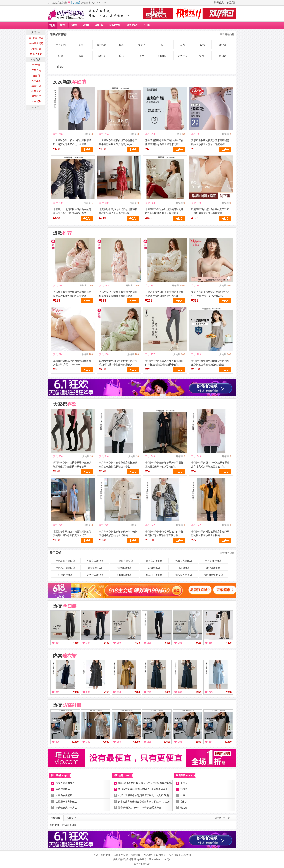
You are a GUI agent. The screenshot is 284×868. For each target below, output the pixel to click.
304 (88, 643)
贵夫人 (184, 783)
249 (211, 692)
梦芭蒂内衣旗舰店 (65, 568)
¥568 (76, 643)
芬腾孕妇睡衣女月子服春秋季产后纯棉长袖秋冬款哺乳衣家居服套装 (118, 294)
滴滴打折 (36, 49)
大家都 (65, 404)
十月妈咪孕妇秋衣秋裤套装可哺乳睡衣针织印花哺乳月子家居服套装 (164, 211)
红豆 (61, 56)
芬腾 (81, 45)
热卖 (65, 606)
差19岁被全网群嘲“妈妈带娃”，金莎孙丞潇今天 (143, 789)
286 (149, 643)
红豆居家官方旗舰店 (66, 802)
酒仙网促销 (36, 54)
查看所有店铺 (227, 553)
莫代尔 (203, 56)
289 (88, 692)
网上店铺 (59, 775)
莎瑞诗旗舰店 (65, 575)
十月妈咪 (61, 45)
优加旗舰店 (184, 568)
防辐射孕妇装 (69, 825)
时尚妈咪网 (130, 859)
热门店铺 (55, 553)
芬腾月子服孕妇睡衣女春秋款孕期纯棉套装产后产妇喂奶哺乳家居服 (164, 294)
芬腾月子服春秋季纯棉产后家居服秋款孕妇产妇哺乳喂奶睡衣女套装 (72, 294)
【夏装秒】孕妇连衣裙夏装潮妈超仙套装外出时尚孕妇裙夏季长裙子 (72, 533)
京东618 (36, 65)
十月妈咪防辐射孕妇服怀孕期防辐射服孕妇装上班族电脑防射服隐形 (210, 363)
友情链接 (56, 818)
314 (58, 643)
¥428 (137, 643)
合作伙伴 (71, 818)
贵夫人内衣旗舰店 (65, 783)
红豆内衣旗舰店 (154, 575)
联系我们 (232, 3)
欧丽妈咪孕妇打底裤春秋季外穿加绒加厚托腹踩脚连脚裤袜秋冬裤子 (72, 465)
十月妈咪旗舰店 (213, 561)
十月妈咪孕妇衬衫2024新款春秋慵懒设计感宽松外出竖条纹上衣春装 (72, 142)
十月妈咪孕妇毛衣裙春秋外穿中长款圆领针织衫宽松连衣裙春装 (118, 533)
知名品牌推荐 (58, 34)
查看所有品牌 (227, 34)
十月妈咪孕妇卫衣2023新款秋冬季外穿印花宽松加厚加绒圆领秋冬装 (210, 465)
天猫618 (35, 32)
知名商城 (35, 60)
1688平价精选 (36, 43)
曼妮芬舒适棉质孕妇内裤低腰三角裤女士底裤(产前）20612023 (72, 363)
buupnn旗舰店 (125, 575)
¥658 (168, 692)
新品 (63, 25)
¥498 (107, 643)
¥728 (137, 692)
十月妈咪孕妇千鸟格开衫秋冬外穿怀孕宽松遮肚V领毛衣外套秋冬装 (164, 533)
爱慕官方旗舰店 (95, 561)
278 (119, 692)
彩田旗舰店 (154, 568)
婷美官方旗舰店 (154, 561)
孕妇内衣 (132, 25)
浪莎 (122, 56)
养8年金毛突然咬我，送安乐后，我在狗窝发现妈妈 (145, 783)
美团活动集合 (36, 38)
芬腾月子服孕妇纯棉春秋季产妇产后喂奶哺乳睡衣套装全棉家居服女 (118, 363)
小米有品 (36, 91)
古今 (142, 56)
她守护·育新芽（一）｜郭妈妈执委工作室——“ (143, 808)
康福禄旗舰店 (213, 568)
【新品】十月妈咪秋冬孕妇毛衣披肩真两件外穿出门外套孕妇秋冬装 (72, 211)
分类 (147, 25)
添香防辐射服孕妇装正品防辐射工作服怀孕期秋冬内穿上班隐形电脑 (164, 142)
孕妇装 (99, 25)
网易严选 (36, 96)
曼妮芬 (142, 45)
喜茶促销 (36, 70)
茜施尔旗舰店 (125, 568)
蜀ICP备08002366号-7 (160, 859)
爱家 (182, 45)
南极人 (61, 67)
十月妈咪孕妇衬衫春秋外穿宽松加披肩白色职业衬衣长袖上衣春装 (118, 465)
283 (180, 742)
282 (180, 643)
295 (119, 742)
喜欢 (55, 134)
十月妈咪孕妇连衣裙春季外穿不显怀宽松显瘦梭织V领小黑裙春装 (164, 465)
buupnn (162, 56)
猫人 (162, 45)
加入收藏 (76, 3)
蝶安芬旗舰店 (95, 568)
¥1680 (75, 742)
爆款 (74, 25)
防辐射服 (115, 25)
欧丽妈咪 (101, 45)
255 (211, 643)
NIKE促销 (36, 101)
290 (119, 643)
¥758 (107, 692)
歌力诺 (223, 56)
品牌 (86, 25)
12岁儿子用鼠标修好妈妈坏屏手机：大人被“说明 (143, 795)
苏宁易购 (36, 81)
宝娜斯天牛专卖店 (213, 575)
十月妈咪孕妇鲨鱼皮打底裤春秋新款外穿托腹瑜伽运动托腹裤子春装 (164, 363)
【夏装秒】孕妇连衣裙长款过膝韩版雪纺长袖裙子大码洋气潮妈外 (118, 211)
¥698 (229, 692)
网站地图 (148, 855)
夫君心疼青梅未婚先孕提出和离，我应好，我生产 (144, 802)
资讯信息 (219, 3)
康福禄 (223, 45)
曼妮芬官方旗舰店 (65, 561)
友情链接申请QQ (224, 818)
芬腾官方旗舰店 (125, 561)
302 (88, 742)
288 (149, 742)
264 (211, 742)
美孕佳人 (182, 56)
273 (149, 692)
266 (180, 692)
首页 (52, 25)
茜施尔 (101, 56)
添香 (122, 45)
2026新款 (70, 82)
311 (58, 692)
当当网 (36, 76)
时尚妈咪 (55, 825)
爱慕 (203, 45)
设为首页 (161, 855)
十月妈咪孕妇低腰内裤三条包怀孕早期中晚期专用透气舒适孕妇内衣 (118, 142)
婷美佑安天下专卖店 (66, 808)
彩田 (81, 56)
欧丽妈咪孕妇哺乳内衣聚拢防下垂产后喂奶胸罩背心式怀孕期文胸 (210, 211)
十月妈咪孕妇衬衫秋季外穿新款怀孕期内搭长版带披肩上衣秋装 (210, 533)
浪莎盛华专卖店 (184, 575)
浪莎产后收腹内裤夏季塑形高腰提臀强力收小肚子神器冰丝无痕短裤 (210, 142)
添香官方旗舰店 (184, 561)
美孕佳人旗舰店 (95, 575)
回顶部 (35, 107)
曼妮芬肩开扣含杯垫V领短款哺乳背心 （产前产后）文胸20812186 (210, 294)
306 (58, 742)
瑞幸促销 (36, 86)
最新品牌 (184, 775)
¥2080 (106, 742)
